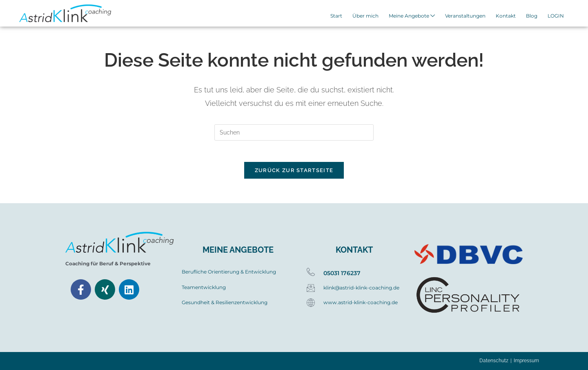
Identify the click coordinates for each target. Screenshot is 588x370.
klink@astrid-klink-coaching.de (361, 287)
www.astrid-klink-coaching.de (361, 302)
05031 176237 (342, 273)
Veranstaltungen (468, 16)
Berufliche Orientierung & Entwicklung (229, 272)
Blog (532, 16)
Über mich (371, 16)
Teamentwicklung (204, 287)
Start (343, 16)
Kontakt (507, 16)
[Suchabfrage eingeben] (294, 132)
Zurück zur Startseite (294, 174)
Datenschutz (494, 361)
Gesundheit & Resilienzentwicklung (225, 302)
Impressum (526, 361)
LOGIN (555, 16)
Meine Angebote (416, 17)
